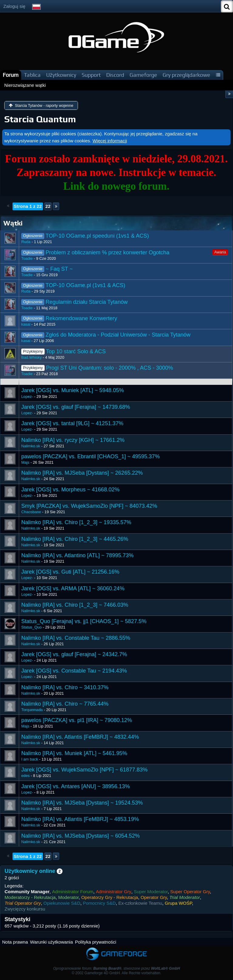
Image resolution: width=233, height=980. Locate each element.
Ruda (26, 242)
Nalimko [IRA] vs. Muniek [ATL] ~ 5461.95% (74, 753)
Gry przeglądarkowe (186, 75)
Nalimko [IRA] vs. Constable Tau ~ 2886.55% (76, 638)
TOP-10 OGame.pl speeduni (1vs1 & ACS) (97, 236)
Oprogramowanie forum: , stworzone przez (116, 968)
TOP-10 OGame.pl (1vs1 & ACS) (85, 285)
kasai (26, 324)
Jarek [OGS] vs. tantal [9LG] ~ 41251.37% (72, 423)
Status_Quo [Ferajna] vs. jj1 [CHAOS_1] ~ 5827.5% (84, 621)
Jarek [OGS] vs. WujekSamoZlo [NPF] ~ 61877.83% (84, 770)
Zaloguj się (14, 6)
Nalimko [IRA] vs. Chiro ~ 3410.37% (65, 687)
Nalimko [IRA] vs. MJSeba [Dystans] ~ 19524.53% (82, 803)
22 (48, 206)
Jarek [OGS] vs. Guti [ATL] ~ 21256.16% (70, 572)
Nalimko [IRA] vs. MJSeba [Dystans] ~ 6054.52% (81, 836)
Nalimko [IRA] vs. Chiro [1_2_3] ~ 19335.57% (76, 522)
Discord (115, 75)
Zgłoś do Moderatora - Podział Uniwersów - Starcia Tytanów (118, 335)
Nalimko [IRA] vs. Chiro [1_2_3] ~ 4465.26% (75, 539)
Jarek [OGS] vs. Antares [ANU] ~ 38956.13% (76, 786)
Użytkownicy (61, 75)
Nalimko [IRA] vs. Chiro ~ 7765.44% (65, 704)
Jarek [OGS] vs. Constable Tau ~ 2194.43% (74, 671)
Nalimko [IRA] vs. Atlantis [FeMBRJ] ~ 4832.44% (80, 737)
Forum (11, 75)
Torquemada (32, 710)
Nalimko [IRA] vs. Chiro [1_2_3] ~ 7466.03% (75, 605)
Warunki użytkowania (51, 942)
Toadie (27, 258)
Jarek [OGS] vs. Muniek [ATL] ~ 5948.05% (73, 390)
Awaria (220, 252)
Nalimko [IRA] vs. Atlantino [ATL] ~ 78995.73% (77, 555)
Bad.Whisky (31, 357)
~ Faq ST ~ (59, 269)
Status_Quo (31, 627)
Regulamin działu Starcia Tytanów (87, 302)
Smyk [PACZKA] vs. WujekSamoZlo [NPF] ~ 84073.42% (89, 506)
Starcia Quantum (40, 119)
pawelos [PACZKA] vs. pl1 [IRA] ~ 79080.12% (77, 720)
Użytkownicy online (30, 871)
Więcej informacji (110, 141)
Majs (25, 462)
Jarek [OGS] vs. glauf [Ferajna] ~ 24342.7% (74, 654)
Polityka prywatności (96, 942)
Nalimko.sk (31, 446)
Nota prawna (15, 942)
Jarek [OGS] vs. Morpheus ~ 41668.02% (70, 490)
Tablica (32, 75)
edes (25, 776)
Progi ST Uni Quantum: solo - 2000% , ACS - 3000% (109, 368)
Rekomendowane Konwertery (81, 318)
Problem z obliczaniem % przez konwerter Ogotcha (107, 253)
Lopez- (27, 397)
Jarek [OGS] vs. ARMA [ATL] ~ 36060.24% (73, 588)
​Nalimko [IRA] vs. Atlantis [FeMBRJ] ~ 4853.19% (80, 819)
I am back (30, 759)
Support (91, 75)
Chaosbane (31, 512)
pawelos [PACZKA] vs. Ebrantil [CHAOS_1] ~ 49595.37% (90, 456)
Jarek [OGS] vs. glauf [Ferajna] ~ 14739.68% (76, 407)
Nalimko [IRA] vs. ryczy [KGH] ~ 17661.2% (73, 440)
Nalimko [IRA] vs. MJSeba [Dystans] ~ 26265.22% (82, 473)
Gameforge (143, 75)
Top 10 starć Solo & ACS (76, 351)
